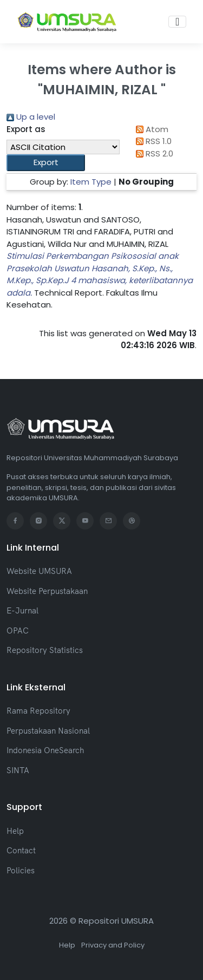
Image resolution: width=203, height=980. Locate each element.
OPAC (18, 631)
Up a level (31, 117)
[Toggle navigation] (177, 22)
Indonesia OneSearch (45, 750)
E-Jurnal (22, 610)
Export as (26, 129)
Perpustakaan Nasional (48, 731)
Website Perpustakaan (47, 591)
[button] (46, 163)
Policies (21, 870)
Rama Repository (38, 711)
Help (15, 831)
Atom (150, 129)
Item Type (91, 182)
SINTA (18, 770)
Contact (21, 850)
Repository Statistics (45, 650)
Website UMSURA (39, 571)
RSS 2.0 (153, 153)
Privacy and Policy (113, 945)
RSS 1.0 (152, 141)
